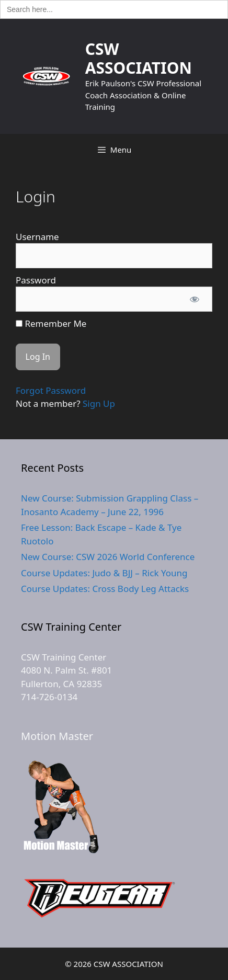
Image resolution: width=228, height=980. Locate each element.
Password (36, 280)
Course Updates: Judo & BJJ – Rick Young (104, 573)
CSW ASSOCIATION (139, 58)
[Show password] (195, 299)
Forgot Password (51, 390)
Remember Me (51, 323)
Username (37, 237)
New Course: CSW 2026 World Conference (108, 557)
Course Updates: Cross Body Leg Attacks (105, 589)
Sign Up (99, 403)
